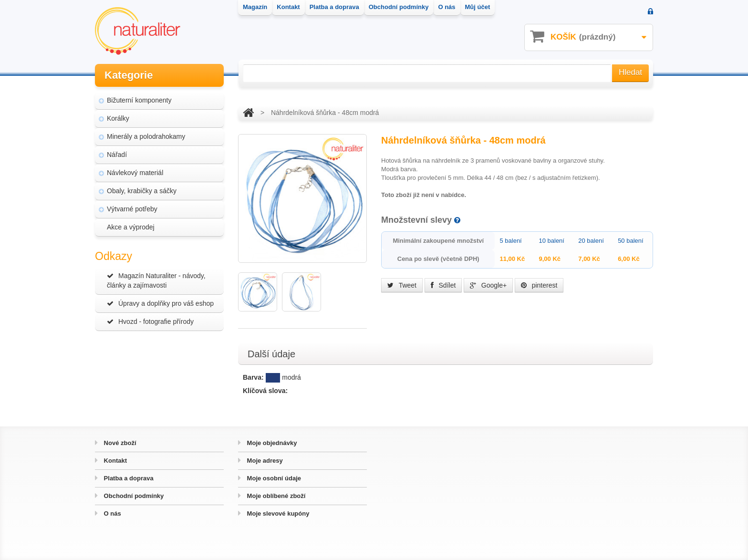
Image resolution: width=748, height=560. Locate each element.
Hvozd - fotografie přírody (150, 321)
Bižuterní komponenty (139, 100)
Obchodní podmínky (133, 496)
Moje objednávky (271, 443)
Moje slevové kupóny (277, 513)
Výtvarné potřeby (132, 209)
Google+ (488, 285)
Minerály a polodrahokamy (146, 136)
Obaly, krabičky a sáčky (142, 191)
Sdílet (443, 285)
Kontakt (114, 461)
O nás (112, 513)
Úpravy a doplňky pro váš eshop (160, 303)
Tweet (402, 285)
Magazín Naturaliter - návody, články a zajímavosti (156, 280)
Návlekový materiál (135, 173)
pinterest (539, 285)
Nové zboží (119, 443)
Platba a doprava (128, 478)
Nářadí (117, 155)
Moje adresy (264, 461)
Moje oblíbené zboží (275, 496)
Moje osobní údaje (273, 478)
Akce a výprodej (131, 227)
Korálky (118, 118)
